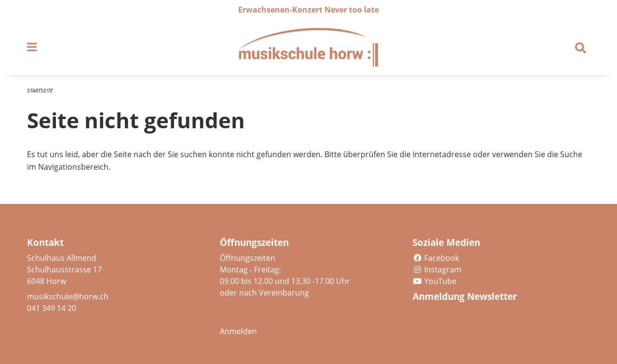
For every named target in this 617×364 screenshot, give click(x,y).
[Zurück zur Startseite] (308, 47)
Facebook (436, 258)
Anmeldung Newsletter (465, 297)
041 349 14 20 (52, 308)
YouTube (435, 281)
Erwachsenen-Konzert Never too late (308, 10)
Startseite (40, 90)
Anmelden (238, 331)
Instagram (437, 270)
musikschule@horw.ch (68, 297)
